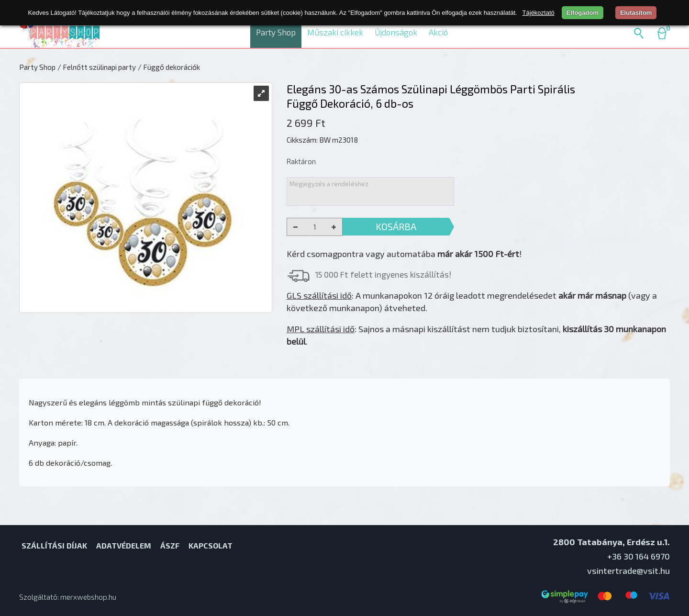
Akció (438, 32)
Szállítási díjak (54, 545)
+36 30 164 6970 (639, 556)
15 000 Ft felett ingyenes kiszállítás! (383, 274)
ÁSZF (170, 545)
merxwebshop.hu (88, 597)
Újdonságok (396, 32)
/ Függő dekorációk (169, 67)
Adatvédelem (124, 545)
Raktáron (301, 161)
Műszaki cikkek (335, 32)
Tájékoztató (539, 13)
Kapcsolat (211, 545)
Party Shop (276, 32)
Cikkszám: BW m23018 (322, 140)
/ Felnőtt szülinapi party (97, 67)
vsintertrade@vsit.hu (628, 571)
